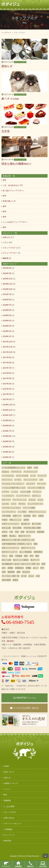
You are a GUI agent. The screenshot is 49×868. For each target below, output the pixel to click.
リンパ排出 (22, 512)
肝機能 (28, 568)
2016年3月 (7, 452)
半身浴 (5, 520)
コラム (5, 242)
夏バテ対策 (36, 524)
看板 (37, 556)
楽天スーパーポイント (11, 548)
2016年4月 (7, 447)
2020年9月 (7, 300)
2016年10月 (8, 415)
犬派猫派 (19, 556)
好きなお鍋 (6, 528)
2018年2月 (7, 331)
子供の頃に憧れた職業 (32, 528)
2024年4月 (7, 268)
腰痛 (19, 572)
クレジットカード (30, 480)
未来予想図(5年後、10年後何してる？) (17, 544)
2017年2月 (7, 394)
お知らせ (6, 237)
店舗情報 (7, 800)
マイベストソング (20, 500)
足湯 (38, 576)
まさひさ (32, 500)
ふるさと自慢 (25, 492)
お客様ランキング (11, 783)
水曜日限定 (38, 552)
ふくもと (15, 492)
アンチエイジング (30, 472)
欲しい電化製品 (26, 552)
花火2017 (26, 572)
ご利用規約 (8, 829)
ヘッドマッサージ (23, 496)
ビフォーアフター (10, 253)
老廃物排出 (19, 568)
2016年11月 (8, 410)
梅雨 (36, 544)
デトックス (41, 484)
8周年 (30, 468)
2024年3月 (7, 273)
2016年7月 (7, 431)
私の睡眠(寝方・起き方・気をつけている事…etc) (21, 564)
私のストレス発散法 (21, 560)
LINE (36, 468)
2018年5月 (7, 315)
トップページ (6, 33)
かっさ (33, 476)
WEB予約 (7, 841)
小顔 (11, 532)
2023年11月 (8, 284)
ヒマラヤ (5, 492)
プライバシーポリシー (13, 824)
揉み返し (13, 536)
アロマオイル (16, 472)
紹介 (4, 568)
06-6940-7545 (18, 622)
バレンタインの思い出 (36, 488)
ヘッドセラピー (8, 496)
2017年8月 (7, 363)
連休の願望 (6, 580)
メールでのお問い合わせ (24, 708)
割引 (34, 516)
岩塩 (17, 532)
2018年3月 (7, 326)
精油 (43, 564)
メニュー (7, 789)
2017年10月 (8, 352)
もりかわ (5, 504)
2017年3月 (7, 389)
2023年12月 (8, 279)
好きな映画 (17, 528)
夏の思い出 (26, 524)
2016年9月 (7, 420)
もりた (14, 504)
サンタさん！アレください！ (13, 484)
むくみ (40, 500)
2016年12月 (8, 405)
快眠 (22, 532)
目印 (31, 556)
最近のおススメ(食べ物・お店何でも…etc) (18, 540)
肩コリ (36, 568)
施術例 (5, 258)
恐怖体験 (41, 532)
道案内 (15, 580)
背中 (5, 180)
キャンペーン (7, 480)
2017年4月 (7, 384)
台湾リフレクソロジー (11, 524)
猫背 (26, 556)
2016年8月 (7, 426)
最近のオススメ (24, 536)
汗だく (5, 556)
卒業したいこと (15, 520)
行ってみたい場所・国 (11, 576)
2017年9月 (7, 357)
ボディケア (6, 500)
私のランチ (35, 560)
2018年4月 (7, 321)
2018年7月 (7, 305)
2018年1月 (7, 336)
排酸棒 (5, 536)
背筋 (4, 572)
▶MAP (10, 641)
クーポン (18, 480)
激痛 (11, 556)
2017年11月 (8, 347)
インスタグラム (8, 476)
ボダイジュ (36, 496)
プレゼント (37, 492)
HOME (6, 766)
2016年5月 (7, 441)
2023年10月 (8, 289)
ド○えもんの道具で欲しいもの (14, 488)
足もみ (31, 576)
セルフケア (31, 484)
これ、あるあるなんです (13, 185)
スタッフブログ (20, 62)
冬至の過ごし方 (9, 201)
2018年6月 (7, 310)
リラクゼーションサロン (11, 508)
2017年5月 (7, 378)
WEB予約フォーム (24, 698)
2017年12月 (8, 342)
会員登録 (27, 516)
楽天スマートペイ (28, 548)
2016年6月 (7, 436)
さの (41, 480)
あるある (5, 472)
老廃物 (10, 568)
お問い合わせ (9, 818)
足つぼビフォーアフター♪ (13, 191)
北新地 (41, 516)
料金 (5, 795)
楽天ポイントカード (10, 552)
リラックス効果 (29, 508)
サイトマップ (9, 835)
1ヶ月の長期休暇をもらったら (14, 468)
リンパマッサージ (9, 512)
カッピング (42, 476)
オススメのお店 (22, 476)
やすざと (22, 504)
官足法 (5, 532)
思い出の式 (31, 532)
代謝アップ (17, 516)
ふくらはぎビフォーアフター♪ (15, 222)
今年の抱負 (6, 516)
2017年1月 (7, 399)
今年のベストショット (37, 512)
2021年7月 (7, 294)
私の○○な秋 (7, 560)
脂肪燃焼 (11, 572)
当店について (9, 772)
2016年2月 (7, 457)
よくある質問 (9, 806)
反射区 (26, 520)
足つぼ (24, 576)
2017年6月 (7, 373)
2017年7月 (7, 368)
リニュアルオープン (35, 504)
